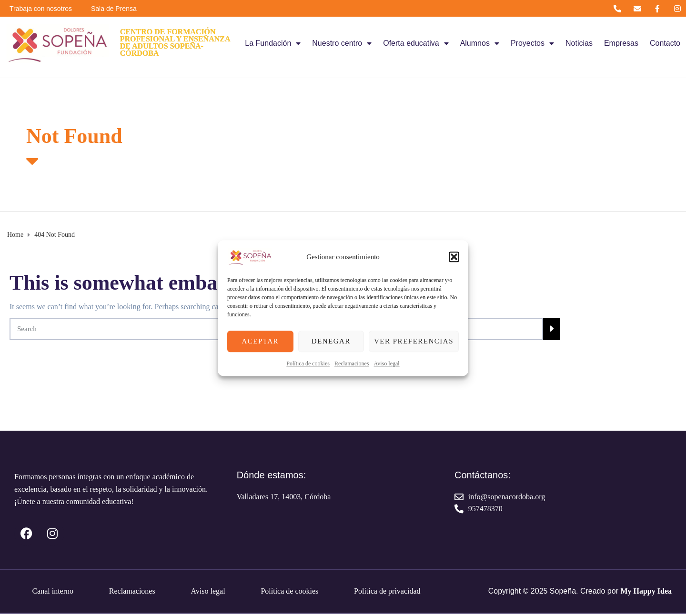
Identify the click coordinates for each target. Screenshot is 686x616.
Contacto (665, 43)
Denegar (331, 341)
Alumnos (480, 43)
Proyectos (532, 43)
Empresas (621, 43)
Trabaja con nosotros (41, 9)
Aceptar (260, 341)
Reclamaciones (352, 364)
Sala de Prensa (114, 9)
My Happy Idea (646, 591)
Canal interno (53, 591)
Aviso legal (387, 364)
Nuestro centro (342, 43)
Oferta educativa (416, 43)
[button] (454, 257)
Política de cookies (308, 364)
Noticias (579, 43)
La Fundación (273, 43)
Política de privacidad (387, 591)
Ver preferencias (414, 341)
